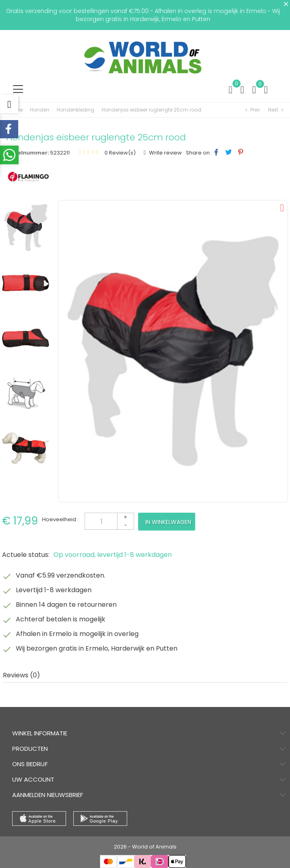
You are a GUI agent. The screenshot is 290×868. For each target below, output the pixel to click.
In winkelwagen (168, 522)
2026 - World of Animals (145, 847)
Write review (165, 153)
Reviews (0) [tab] (21, 675)
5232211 (60, 153)
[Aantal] (109, 521)
